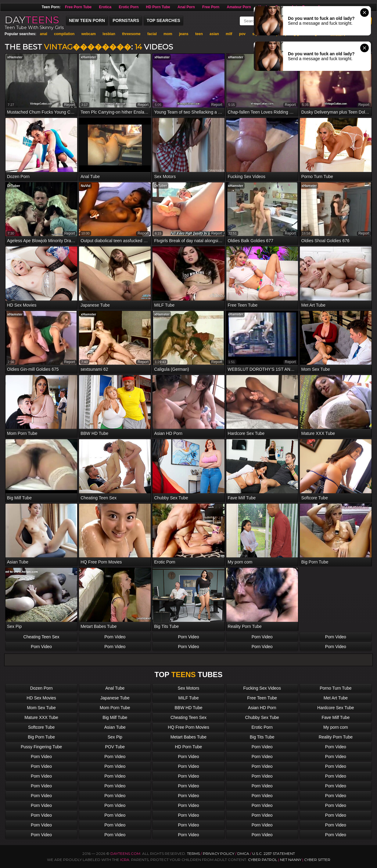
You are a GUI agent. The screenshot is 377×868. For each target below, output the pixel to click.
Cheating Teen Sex (41, 637)
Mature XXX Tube (41, 717)
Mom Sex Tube (41, 708)
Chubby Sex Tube (262, 717)
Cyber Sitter (317, 860)
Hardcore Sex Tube (336, 708)
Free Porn (211, 7)
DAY (32, 20)
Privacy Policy (219, 853)
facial (152, 34)
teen (199, 34)
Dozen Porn (41, 688)
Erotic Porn (129, 7)
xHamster (15, 57)
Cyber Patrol (263, 860)
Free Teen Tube (262, 698)
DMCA (243, 853)
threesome (131, 34)
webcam (89, 34)
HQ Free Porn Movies (188, 727)
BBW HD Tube (188, 708)
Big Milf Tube (115, 717)
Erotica (105, 7)
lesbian (109, 34)
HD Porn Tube (158, 7)
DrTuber (14, 186)
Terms (193, 853)
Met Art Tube (336, 698)
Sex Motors (189, 688)
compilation (64, 34)
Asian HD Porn (262, 708)
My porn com (336, 727)
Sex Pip (115, 737)
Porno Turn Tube (336, 688)
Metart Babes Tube (188, 737)
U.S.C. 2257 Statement (274, 853)
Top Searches (163, 20)
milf (229, 34)
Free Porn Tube (78, 7)
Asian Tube (115, 727)
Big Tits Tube (262, 737)
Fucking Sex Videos (262, 688)
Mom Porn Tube (115, 708)
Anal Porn (186, 7)
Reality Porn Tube (336, 737)
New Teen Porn (87, 20)
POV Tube (115, 747)
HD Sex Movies (41, 698)
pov (242, 34)
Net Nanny (291, 860)
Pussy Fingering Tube (41, 747)
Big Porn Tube (41, 737)
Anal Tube (115, 688)
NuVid (86, 186)
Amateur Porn (239, 7)
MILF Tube (189, 698)
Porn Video (115, 637)
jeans (184, 34)
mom (168, 34)
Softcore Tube (41, 727)
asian (214, 34)
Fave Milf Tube (336, 717)
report (70, 105)
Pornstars (126, 20)
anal (44, 34)
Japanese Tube (115, 698)
